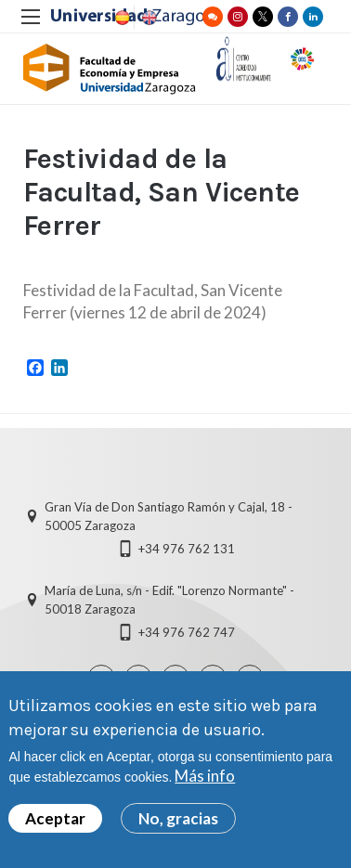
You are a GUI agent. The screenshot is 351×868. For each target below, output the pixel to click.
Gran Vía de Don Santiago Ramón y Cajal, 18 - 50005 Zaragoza (169, 516)
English (148, 18)
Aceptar (55, 821)
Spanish (121, 18)
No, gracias (178, 821)
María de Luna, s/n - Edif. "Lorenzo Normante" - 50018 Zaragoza (169, 600)
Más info (205, 778)
